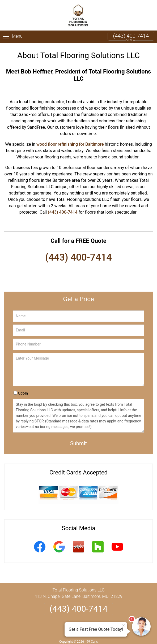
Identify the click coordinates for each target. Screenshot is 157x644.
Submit (78, 443)
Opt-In (23, 393)
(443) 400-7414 (131, 36)
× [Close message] (124, 625)
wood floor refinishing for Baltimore (70, 144)
